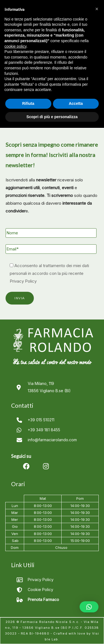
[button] (89, 607)
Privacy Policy (23, 281)
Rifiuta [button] (28, 103)
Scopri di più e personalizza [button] (52, 117)
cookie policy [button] (15, 46)
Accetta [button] (76, 103)
